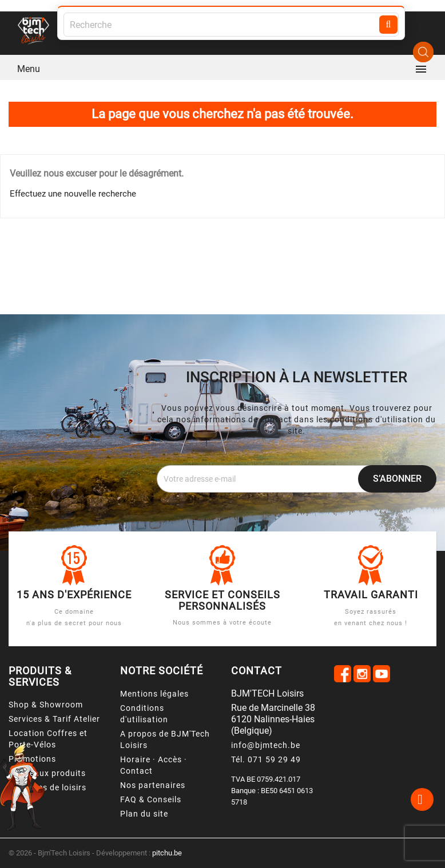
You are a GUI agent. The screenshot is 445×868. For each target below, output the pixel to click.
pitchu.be (167, 853)
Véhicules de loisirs (47, 787)
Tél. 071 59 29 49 (266, 759)
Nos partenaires (153, 785)
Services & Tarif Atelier (54, 719)
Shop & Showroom (46, 705)
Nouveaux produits (47, 773)
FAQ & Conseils (151, 799)
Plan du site (144, 814)
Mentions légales (154, 694)
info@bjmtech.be (266, 745)
